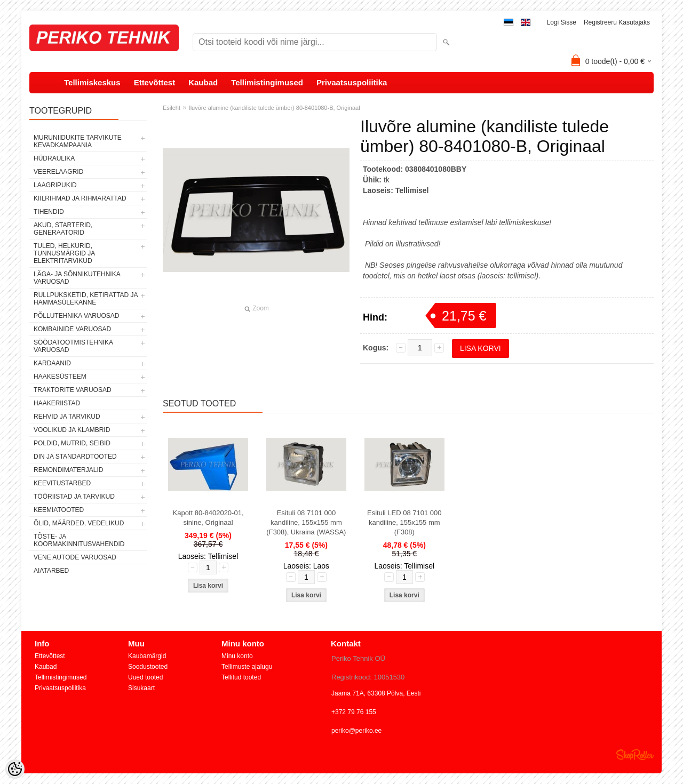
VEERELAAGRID (58, 172)
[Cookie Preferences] (15, 769)
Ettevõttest (155, 82)
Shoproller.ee (635, 755)
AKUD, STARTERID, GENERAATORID (63, 229)
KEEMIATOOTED (59, 510)
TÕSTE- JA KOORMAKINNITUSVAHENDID (79, 540)
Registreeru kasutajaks (617, 22)
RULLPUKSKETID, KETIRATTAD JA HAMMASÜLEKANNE (86, 299)
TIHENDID (49, 212)
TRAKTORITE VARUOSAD (73, 390)
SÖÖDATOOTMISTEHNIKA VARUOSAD (73, 346)
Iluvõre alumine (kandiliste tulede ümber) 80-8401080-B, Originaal (275, 108)
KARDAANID (52, 363)
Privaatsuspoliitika (352, 82)
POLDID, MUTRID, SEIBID (72, 443)
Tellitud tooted (241, 677)
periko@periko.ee (356, 731)
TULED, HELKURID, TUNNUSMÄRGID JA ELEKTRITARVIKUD (64, 253)
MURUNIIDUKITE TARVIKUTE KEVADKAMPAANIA (78, 141)
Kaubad (203, 82)
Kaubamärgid (147, 656)
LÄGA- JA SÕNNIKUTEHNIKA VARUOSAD (77, 278)
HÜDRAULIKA (54, 158)
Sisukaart (141, 688)
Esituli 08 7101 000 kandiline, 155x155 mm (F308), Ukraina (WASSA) (306, 522)
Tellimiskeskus (92, 82)
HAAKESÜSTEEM (60, 377)
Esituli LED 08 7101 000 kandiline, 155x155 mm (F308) (404, 522)
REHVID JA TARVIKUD (67, 417)
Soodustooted (148, 667)
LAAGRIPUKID (55, 185)
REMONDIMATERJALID (68, 470)
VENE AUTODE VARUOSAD (75, 557)
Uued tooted (145, 677)
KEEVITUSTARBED (62, 483)
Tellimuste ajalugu (247, 667)
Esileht (172, 108)
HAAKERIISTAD (57, 403)
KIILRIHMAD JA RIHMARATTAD (80, 198)
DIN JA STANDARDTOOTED (75, 457)
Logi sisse (562, 22)
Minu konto (237, 656)
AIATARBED (51, 571)
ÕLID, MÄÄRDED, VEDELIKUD (79, 523)
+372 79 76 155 (354, 712)
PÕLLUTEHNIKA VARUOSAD (77, 316)
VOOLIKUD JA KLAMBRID (72, 430)
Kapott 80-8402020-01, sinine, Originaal (208, 518)
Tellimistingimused (267, 82)
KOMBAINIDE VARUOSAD (72, 329)
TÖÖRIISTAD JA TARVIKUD (74, 497)
